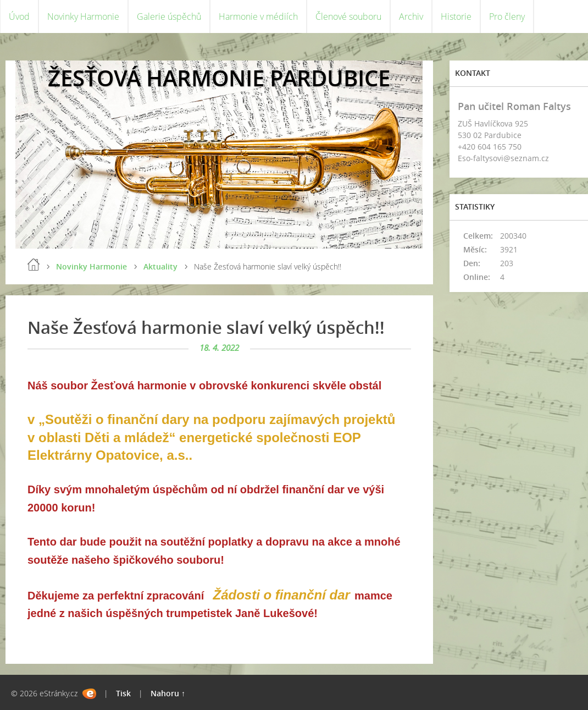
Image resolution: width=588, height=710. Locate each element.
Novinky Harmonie (83, 16)
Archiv (411, 16)
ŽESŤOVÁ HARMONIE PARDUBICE (219, 78)
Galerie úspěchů (169, 16)
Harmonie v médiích (258, 16)
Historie (456, 16)
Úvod (19, 16)
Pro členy (507, 16)
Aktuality (160, 266)
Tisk (123, 693)
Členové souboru (348, 16)
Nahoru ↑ (168, 693)
